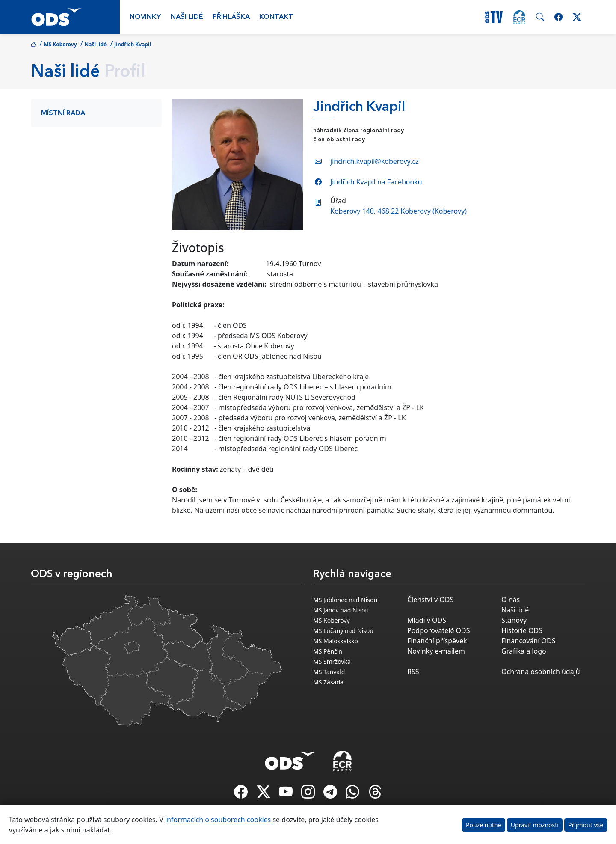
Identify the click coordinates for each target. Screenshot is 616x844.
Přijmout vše (586, 825)
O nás (511, 600)
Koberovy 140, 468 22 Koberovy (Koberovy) (398, 211)
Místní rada (63, 113)
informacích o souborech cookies (218, 820)
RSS (413, 672)
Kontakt (276, 17)
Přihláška (231, 17)
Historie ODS (522, 630)
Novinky (145, 17)
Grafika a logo (524, 651)
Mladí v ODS (427, 620)
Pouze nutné (484, 825)
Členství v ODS (430, 600)
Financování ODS (528, 641)
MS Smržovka (332, 661)
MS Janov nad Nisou (341, 610)
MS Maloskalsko (336, 641)
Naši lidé (187, 17)
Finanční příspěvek (437, 641)
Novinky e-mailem (436, 651)
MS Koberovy (60, 44)
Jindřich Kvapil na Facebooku (376, 182)
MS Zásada (328, 682)
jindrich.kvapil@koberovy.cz (375, 161)
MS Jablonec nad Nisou (345, 600)
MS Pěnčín (328, 651)
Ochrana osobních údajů (541, 672)
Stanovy (514, 620)
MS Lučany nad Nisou (343, 631)
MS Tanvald (329, 672)
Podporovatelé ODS (439, 630)
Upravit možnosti (535, 825)
